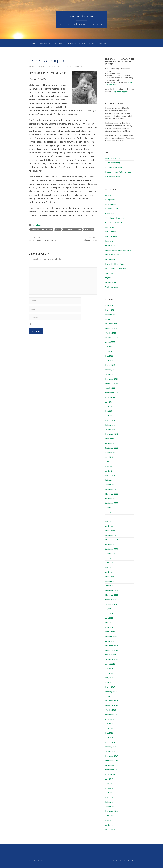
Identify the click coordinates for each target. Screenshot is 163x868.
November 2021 (112, 540)
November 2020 (112, 595)
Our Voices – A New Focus (51, 43)
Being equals (110, 200)
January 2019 (110, 696)
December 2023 (111, 434)
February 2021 (111, 581)
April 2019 (109, 682)
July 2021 (109, 558)
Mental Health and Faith (114, 264)
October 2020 (111, 600)
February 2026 (111, 314)
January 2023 (110, 485)
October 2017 (111, 765)
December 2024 (111, 379)
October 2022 (111, 498)
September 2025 (112, 337)
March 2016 (110, 830)
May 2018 (109, 733)
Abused (108, 195)
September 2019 (112, 659)
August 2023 (110, 452)
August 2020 (110, 609)
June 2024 (109, 406)
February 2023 (111, 480)
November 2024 (112, 383)
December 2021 (111, 535)
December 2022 (111, 489)
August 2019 (110, 664)
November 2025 (112, 328)
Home (33, 43)
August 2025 (110, 342)
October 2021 (111, 544)
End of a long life (48, 61)
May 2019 (109, 678)
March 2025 (110, 365)
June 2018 (109, 728)
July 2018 (109, 724)
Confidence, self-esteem (114, 218)
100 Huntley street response (41, 229)
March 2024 (110, 420)
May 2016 (109, 820)
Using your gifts (111, 282)
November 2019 (112, 650)
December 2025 (111, 324)
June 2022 (109, 517)
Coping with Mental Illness (115, 223)
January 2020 (110, 641)
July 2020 (109, 613)
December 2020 (111, 590)
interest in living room (72, 229)
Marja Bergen (82, 16)
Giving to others (111, 245)
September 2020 (112, 604)
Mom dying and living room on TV (43, 239)
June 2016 (109, 816)
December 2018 (111, 701)
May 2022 (109, 521)
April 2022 (109, 526)
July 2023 (109, 457)
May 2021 (109, 567)
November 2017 (112, 761)
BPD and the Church (113, 177)
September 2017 (112, 770)
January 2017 (110, 807)
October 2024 (111, 388)
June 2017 (109, 784)
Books (85, 43)
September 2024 (112, 393)
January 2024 (110, 429)
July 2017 (109, 779)
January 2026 (110, 319)
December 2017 (111, 756)
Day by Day (110, 227)
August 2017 (110, 774)
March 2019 (110, 687)
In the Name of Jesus (113, 158)
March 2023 (110, 475)
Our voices (109, 273)
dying (58, 229)
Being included (111, 204)
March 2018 (110, 742)
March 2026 (110, 310)
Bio (93, 43)
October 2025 (111, 333)
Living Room (72, 43)
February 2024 (111, 425)
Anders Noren (123, 861)
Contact (103, 43)
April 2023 (109, 471)
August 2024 (110, 397)
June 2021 (109, 563)
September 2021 (112, 549)
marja (65, 67)
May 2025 (109, 356)
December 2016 (111, 811)
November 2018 (112, 705)
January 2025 (110, 374)
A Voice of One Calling (114, 167)
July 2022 (109, 512)
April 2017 (109, 793)
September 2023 (112, 448)
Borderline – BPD (112, 209)
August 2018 (110, 719)
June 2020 (109, 618)
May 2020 (109, 623)
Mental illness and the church (116, 268)
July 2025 (109, 347)
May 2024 (109, 411)
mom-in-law (89, 229)
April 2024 (109, 416)
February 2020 (111, 636)
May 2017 (109, 788)
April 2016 (109, 825)
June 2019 (109, 673)
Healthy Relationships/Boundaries (118, 250)
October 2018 (111, 710)
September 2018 (112, 715)
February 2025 (111, 370)
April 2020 (109, 627)
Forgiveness (110, 241)
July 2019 (109, 669)
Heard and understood (114, 255)
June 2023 (109, 462)
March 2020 (110, 632)
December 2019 (111, 646)
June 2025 (109, 351)
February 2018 (111, 747)
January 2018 (110, 751)
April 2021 (109, 572)
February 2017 (111, 802)
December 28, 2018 (37, 67)
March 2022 (110, 531)
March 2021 (110, 577)
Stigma (108, 278)
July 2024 (109, 402)
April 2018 (109, 738)
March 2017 (110, 797)
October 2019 (111, 655)
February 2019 (111, 692)
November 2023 (112, 439)
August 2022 (110, 508)
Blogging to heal (91, 239)
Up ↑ (133, 861)
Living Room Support (120, 92)
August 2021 (110, 554)
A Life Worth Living (113, 163)
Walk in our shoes (112, 287)
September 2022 (112, 503)
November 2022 (112, 494)
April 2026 (109, 305)
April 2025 (109, 360)
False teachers (111, 232)
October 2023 (111, 443)
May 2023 (109, 466)
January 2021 (110, 586)
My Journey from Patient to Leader (118, 172)
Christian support (112, 213)
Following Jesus (111, 236)
